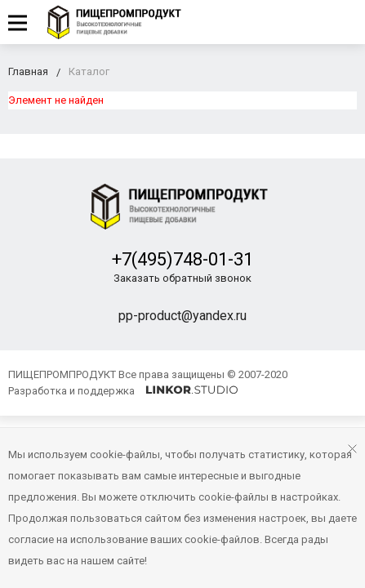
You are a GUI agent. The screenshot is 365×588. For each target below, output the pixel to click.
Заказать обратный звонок (182, 278)
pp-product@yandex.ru (182, 316)
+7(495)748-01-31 (182, 259)
